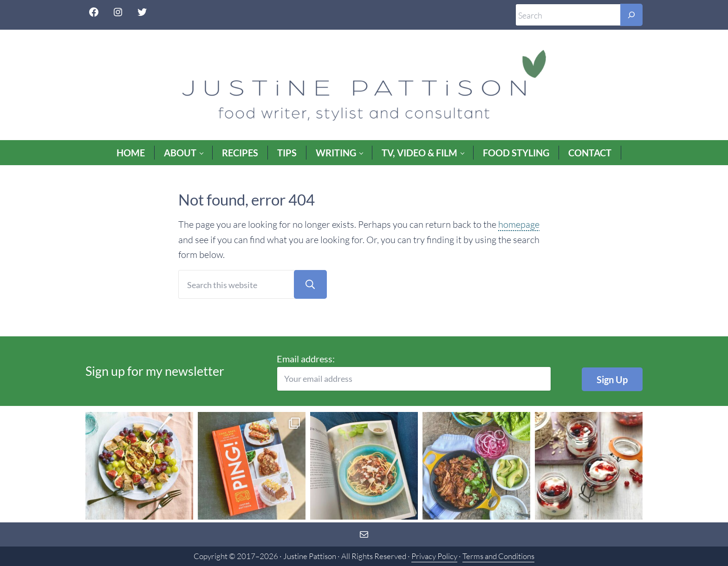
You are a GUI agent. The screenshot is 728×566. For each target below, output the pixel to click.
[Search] (631, 15)
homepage (519, 224)
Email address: (414, 372)
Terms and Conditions (498, 556)
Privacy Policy (434, 556)
